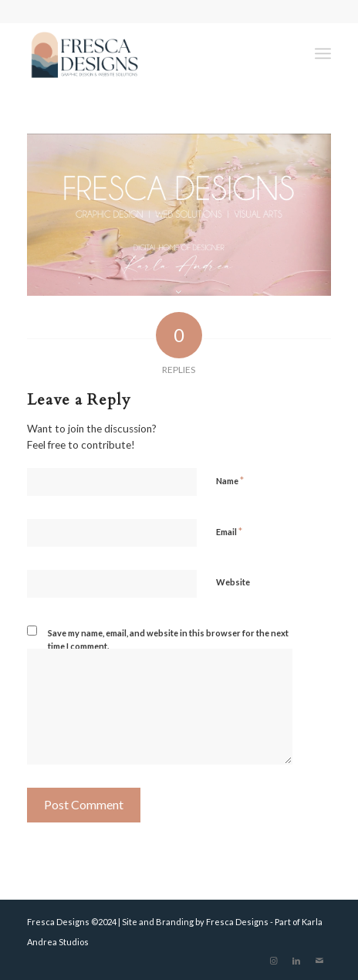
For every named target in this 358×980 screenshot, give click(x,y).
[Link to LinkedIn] (296, 961)
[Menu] (323, 53)
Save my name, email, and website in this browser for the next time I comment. (168, 639)
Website (233, 582)
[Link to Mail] (319, 961)
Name (230, 480)
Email (229, 531)
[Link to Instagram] (273, 961)
